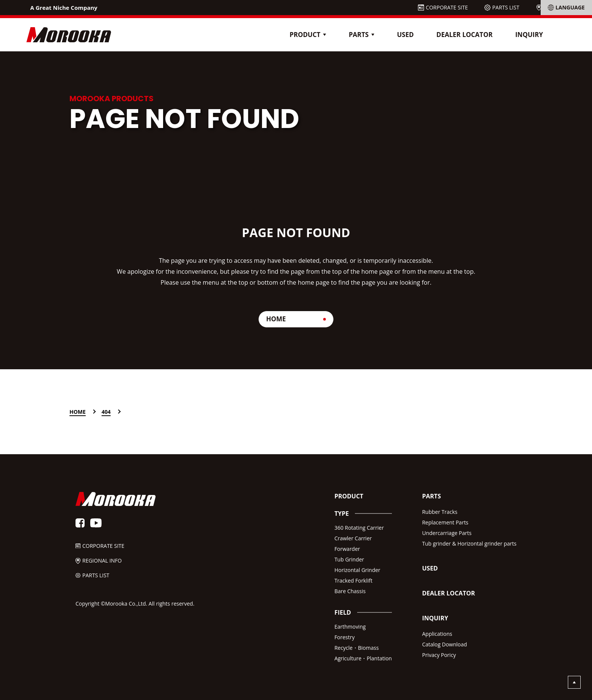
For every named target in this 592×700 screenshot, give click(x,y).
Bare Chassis (350, 591)
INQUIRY (529, 35)
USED (405, 35)
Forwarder (347, 549)
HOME (276, 319)
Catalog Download (445, 644)
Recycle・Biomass (357, 648)
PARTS (432, 496)
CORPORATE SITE (447, 7)
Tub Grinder (349, 559)
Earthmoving (350, 627)
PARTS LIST (506, 7)
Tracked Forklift (354, 581)
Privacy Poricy (439, 655)
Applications (437, 634)
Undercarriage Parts (447, 533)
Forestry (345, 637)
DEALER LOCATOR (465, 35)
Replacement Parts (445, 522)
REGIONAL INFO (563, 7)
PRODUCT (349, 496)
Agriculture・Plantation (363, 658)
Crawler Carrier (353, 538)
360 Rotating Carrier (359, 528)
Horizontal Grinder (358, 570)
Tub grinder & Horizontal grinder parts (469, 544)
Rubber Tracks (440, 512)
